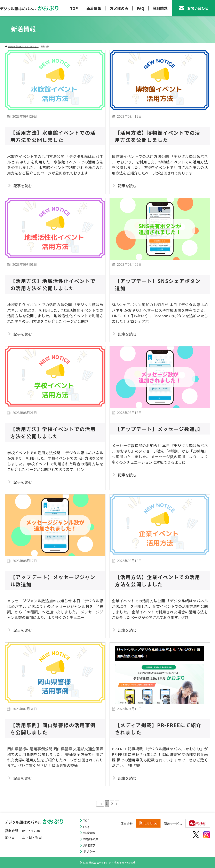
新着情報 (94, 8)
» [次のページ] (117, 804)
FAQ (141, 8)
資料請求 (160, 8)
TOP (74, 8)
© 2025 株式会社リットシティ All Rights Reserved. (107, 862)
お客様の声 (119, 8)
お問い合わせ (194, 8)
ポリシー (89, 851)
